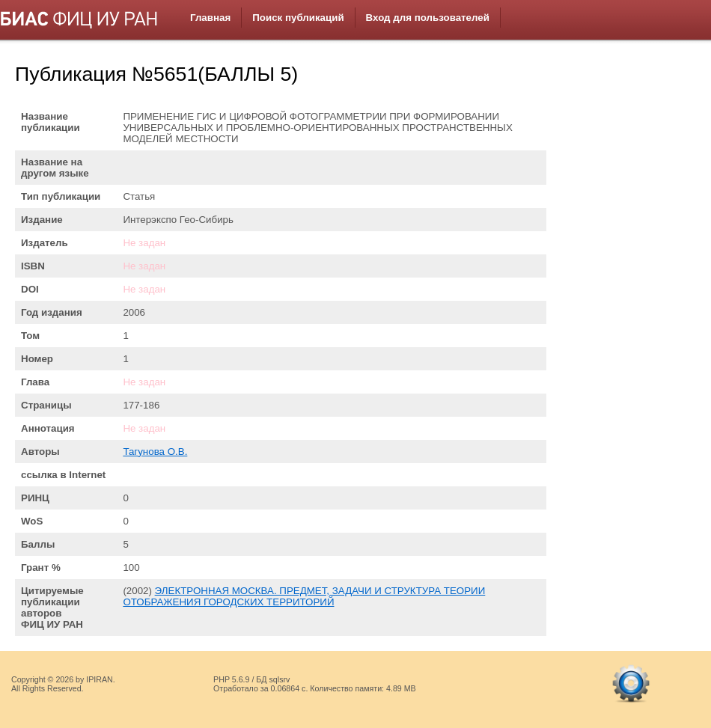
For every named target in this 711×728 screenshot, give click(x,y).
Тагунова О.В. (155, 452)
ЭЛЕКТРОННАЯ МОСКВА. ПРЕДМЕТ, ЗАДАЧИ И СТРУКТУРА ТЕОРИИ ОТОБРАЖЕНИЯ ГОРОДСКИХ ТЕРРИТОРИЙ (304, 596)
